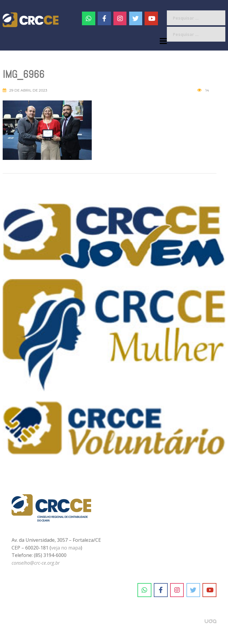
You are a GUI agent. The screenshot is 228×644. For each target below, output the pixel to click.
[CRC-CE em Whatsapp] (89, 18)
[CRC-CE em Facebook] (104, 18)
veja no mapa (66, 548)
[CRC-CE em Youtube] (151, 18)
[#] (120, 18)
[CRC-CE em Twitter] (136, 18)
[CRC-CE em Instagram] (177, 590)
